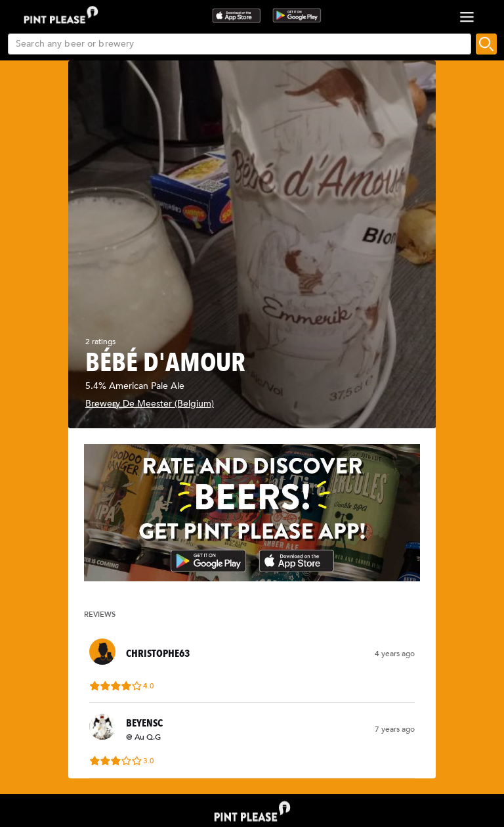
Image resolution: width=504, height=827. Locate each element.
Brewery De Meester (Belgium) (150, 404)
